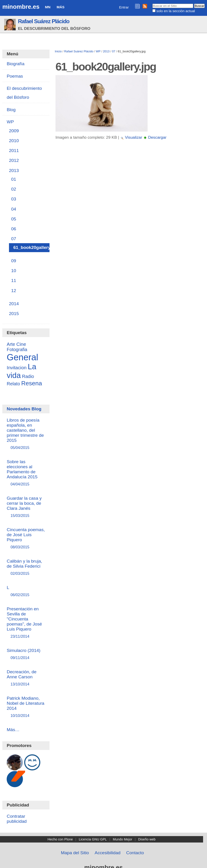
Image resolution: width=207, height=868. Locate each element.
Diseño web (147, 839)
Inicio (58, 51)
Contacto (135, 853)
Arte (11, 344)
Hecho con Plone (60, 839)
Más (61, 7)
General (22, 357)
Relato (13, 384)
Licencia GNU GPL (93, 839)
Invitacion (17, 368)
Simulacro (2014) (26, 654)
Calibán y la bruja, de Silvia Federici (26, 568)
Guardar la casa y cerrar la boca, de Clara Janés (26, 507)
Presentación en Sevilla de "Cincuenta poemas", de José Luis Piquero (26, 623)
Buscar (152, 3)
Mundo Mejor (122, 839)
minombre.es (21, 7)
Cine (21, 344)
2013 (106, 51)
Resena (32, 383)
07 (114, 51)
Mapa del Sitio (75, 853)
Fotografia (17, 349)
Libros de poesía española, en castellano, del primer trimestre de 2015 (26, 434)
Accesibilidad (108, 853)
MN (48, 7)
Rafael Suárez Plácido (44, 21)
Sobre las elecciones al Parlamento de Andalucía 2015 (26, 473)
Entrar (124, 7)
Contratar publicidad (17, 819)
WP (98, 51)
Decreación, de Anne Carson (26, 678)
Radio (28, 376)
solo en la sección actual (176, 11)
